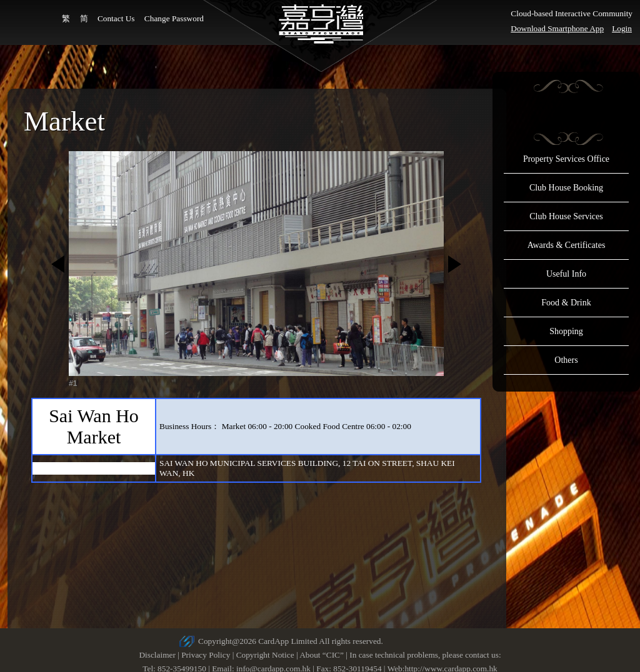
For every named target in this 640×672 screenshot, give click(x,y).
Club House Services (566, 216)
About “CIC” (322, 655)
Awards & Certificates (567, 245)
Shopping (566, 331)
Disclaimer (157, 655)
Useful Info (566, 274)
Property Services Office (566, 159)
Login (622, 28)
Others (566, 360)
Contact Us (116, 18)
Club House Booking (566, 188)
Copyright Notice (265, 655)
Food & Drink (566, 303)
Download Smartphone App (557, 28)
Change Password (174, 18)
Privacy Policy (206, 655)
